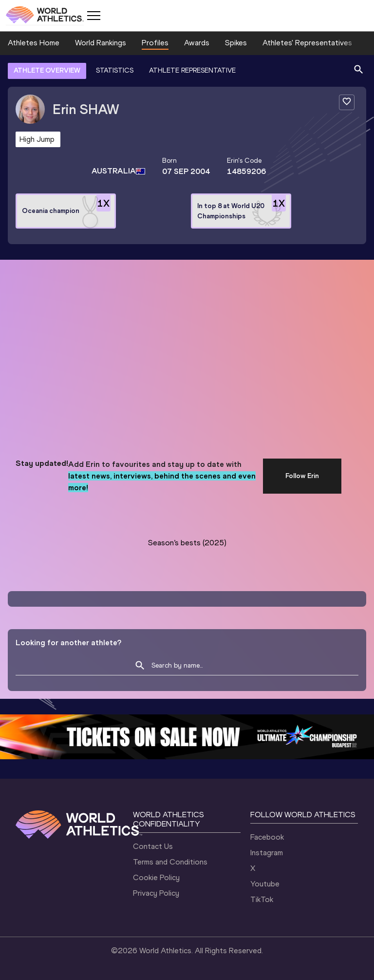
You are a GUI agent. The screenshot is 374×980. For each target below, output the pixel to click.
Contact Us (153, 846)
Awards (197, 43)
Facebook (267, 837)
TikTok (262, 899)
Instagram (267, 853)
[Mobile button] (93, 16)
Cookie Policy (156, 877)
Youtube (265, 884)
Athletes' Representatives (307, 43)
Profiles (155, 43)
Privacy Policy (156, 893)
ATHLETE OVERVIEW (47, 70)
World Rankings (101, 43)
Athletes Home (34, 43)
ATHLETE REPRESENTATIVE (192, 70)
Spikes (236, 43)
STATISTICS (115, 70)
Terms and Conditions (170, 862)
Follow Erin (302, 476)
